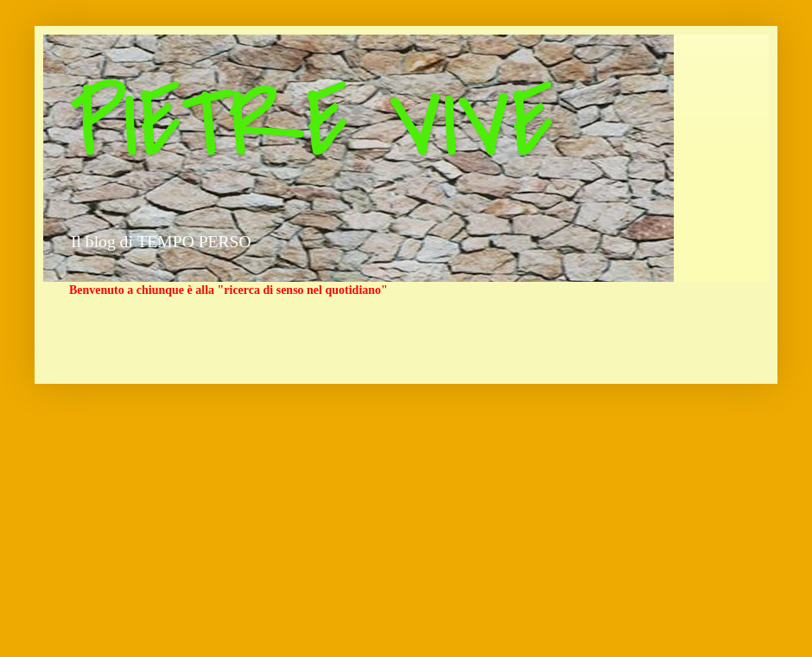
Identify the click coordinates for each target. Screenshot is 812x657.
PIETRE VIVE (311, 124)
